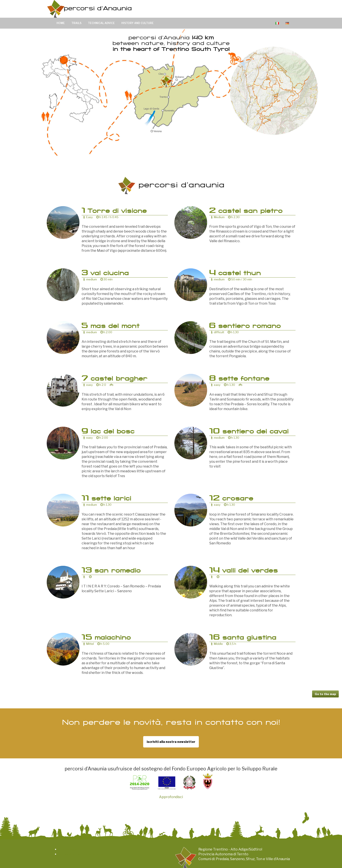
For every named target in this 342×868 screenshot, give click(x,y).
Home (61, 23)
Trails (76, 23)
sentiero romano (245, 327)
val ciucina (105, 274)
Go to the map (325, 694)
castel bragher (114, 379)
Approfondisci (171, 797)
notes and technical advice (81, 854)
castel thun (235, 274)
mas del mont (111, 327)
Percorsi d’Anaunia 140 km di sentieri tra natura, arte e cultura (90, 9)
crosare (231, 499)
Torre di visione (114, 212)
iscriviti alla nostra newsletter (171, 742)
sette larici (106, 499)
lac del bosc (108, 432)
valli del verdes (244, 571)
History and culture (137, 23)
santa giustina (243, 638)
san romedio (111, 571)
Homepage (68, 849)
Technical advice (101, 23)
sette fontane (239, 379)
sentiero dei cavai (249, 432)
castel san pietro (246, 212)
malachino (106, 638)
